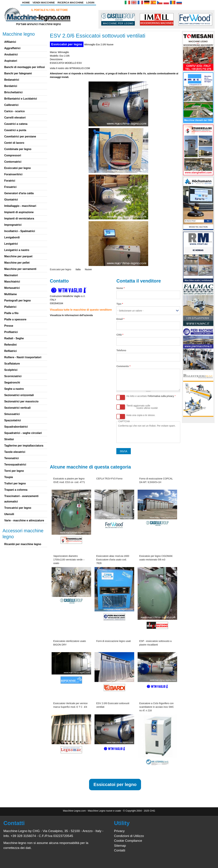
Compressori (13, 155)
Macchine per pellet (17, 263)
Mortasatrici (12, 288)
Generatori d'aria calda (19, 193)
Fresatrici (10, 187)
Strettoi (9, 439)
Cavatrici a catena (16, 124)
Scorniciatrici (13, 376)
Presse (9, 326)
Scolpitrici (11, 370)
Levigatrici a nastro (17, 250)
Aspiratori (11, 61)
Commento (123, 366)
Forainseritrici (13, 174)
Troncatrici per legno (18, 508)
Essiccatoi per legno (67, 44)
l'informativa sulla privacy (161, 396)
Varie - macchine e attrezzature (24, 520)
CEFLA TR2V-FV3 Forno (109, 479)
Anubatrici (11, 54)
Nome (120, 288)
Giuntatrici (11, 200)
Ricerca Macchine (71, 2)
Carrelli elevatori (15, 118)
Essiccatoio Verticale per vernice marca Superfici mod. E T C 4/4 (71, 705)
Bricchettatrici (13, 92)
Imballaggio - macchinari (20, 206)
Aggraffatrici (12, 48)
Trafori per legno (15, 483)
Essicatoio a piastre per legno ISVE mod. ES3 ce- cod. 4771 (69, 480)
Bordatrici (11, 86)
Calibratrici (11, 105)
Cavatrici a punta (15, 130)
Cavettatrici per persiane (20, 136)
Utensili (9, 514)
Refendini (10, 345)
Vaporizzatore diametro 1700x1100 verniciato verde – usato (69, 560)
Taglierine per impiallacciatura (24, 446)
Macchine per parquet (18, 256)
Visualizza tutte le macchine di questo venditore (81, 310)
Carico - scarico (14, 111)
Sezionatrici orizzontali (19, 395)
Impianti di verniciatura (19, 218)
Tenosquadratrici (15, 465)
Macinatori (11, 275)
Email (120, 319)
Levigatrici (11, 244)
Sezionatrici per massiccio (21, 401)
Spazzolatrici (13, 420)
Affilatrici (10, 42)
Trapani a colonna (16, 490)
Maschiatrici (12, 282)
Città (120, 335)
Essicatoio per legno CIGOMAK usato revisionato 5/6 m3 (156, 558)
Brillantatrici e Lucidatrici (21, 99)
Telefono (121, 350)
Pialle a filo (11, 313)
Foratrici (10, 181)
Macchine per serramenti (20, 269)
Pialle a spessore (15, 319)
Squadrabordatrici (16, 427)
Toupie (9, 477)
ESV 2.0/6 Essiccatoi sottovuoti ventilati (113, 705)
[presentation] (144, 434)
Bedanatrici (12, 80)
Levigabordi (12, 237)
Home (26, 2)
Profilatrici (11, 332)
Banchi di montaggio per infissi (25, 67)
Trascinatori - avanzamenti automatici (21, 499)
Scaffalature (12, 364)
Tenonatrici (11, 458)
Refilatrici (10, 351)
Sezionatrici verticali (17, 408)
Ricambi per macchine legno (23, 544)
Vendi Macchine (44, 2)
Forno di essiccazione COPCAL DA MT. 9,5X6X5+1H (156, 480)
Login (90, 2)
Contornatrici (13, 162)
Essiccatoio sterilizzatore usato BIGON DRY (70, 643)
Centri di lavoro (14, 143)
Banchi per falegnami (18, 73)
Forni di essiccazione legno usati (113, 641)
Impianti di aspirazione (19, 212)
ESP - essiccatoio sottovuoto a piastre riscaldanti (155, 643)
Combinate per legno (18, 149)
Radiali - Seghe (14, 338)
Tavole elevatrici (15, 452)
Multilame (11, 294)
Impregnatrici (13, 225)
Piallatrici (10, 307)
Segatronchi (12, 383)
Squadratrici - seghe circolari (23, 433)
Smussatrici (12, 414)
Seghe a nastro (14, 389)
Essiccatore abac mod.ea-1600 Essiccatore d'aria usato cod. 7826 (113, 560)
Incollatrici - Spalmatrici (20, 231)
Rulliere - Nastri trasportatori (23, 357)
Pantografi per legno (18, 301)
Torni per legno (14, 471)
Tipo (120, 304)
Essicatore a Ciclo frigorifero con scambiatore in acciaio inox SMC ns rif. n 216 (157, 707)
